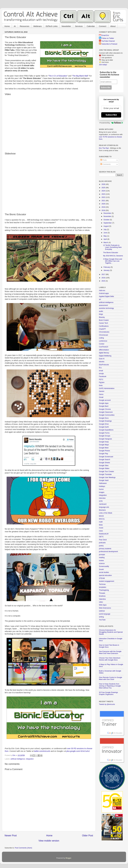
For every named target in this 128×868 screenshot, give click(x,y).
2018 (104, 210)
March (106, 243)
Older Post (88, 836)
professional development (108, 552)
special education (105, 575)
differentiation (104, 350)
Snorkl (101, 569)
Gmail (101, 397)
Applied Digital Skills (106, 296)
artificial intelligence (18, 759)
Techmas (102, 584)
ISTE (101, 501)
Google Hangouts (105, 439)
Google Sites (104, 466)
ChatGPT (102, 329)
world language (105, 614)
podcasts (102, 543)
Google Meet (104, 448)
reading (102, 558)
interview (102, 498)
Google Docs (104, 418)
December (108, 213)
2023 (104, 194)
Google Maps (104, 445)
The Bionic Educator (111, 253)
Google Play (104, 454)
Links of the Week (106, 513)
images (102, 492)
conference (103, 341)
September (108, 223)
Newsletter (66, 26)
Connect (103, 26)
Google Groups (105, 436)
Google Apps (104, 403)
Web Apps (103, 605)
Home (7, 26)
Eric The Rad (104, 148)
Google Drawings (105, 421)
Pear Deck (103, 540)
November (108, 216)
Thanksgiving (104, 590)
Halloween (103, 483)
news (101, 531)
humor (101, 489)
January (107, 270)
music (101, 528)
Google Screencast (106, 457)
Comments (105, 164)
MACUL (102, 519)
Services (79, 26)
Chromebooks (104, 332)
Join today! (103, 65)
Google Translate (105, 474)
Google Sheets (104, 463)
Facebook (103, 376)
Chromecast (103, 335)
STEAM (102, 578)
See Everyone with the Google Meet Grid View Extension (110, 652)
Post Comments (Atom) (23, 848)
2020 (104, 204)
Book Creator (104, 320)
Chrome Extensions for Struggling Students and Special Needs (111, 632)
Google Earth (104, 427)
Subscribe (111, 115)
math (101, 522)
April (106, 239)
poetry (101, 546)
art (100, 299)
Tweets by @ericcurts (107, 704)
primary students (105, 549)
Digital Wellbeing (105, 356)
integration (30, 759)
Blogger (68, 858)
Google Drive (104, 424)
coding (101, 338)
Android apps (104, 293)
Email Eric (105, 35)
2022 (104, 197)
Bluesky (102, 317)
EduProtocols (104, 365)
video (101, 602)
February (107, 267)
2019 (104, 207)
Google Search (105, 460)
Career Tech (103, 323)
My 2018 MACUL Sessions (113, 256)
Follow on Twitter (108, 38)
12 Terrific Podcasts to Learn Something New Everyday (112, 247)
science (102, 563)
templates (103, 587)
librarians (102, 510)
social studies (104, 572)
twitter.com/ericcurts (42, 751)
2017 (104, 274)
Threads (102, 593)
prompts (102, 555)
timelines (102, 596)
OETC (101, 537)
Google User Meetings (107, 477)
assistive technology (106, 308)
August (106, 226)
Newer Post (11, 836)
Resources (25, 26)
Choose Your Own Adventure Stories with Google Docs (110, 659)
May (105, 236)
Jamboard (103, 504)
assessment (103, 305)
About (113, 26)
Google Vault (104, 480)
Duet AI (102, 359)
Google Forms (104, 433)
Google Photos (104, 451)
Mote (101, 525)
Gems (101, 394)
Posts (104, 160)
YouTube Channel (108, 41)
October (107, 220)
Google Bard (104, 406)
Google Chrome (105, 409)
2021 (104, 201)
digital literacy (104, 353)
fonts (101, 385)
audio (101, 311)
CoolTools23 (104, 347)
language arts (104, 507)
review (101, 561)
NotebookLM (104, 534)
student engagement (107, 581)
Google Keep (104, 442)
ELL (100, 368)
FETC (101, 380)
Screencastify (104, 566)
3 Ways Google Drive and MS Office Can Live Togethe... (112, 261)
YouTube (102, 620)
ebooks (102, 362)
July (105, 230)
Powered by (111, 123)
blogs (101, 314)
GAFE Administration (107, 388)
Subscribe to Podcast (109, 44)
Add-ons (102, 290)
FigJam (102, 382)
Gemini (102, 391)
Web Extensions (105, 608)
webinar (102, 611)
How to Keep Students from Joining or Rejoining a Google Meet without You (110, 686)
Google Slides (104, 468)
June (106, 233)
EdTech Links (52, 26)
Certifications (104, 326)
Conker (102, 344)
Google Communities (107, 415)
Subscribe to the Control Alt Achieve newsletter (109, 75)
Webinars (38, 26)
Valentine (102, 599)
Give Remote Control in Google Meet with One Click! (111, 678)
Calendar (91, 26)
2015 (104, 281)
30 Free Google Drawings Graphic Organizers (108, 693)
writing (101, 617)
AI (15, 26)
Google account (105, 400)
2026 (104, 184)
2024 (104, 191)
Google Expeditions (106, 430)
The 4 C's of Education (58, 76)
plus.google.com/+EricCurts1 (78, 751)
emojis (101, 374)
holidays (102, 486)
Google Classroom (106, 412)
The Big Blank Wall (80, 76)
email (101, 371)
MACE (101, 516)
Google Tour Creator (106, 472)
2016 (104, 278)
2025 (104, 188)
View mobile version (49, 841)
